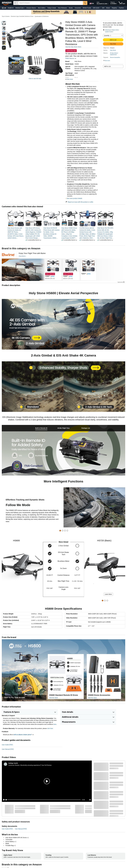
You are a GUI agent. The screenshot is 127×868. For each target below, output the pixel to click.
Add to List (107, 66)
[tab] (41, 428)
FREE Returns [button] (71, 58)
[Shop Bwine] (22, 256)
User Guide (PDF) (7, 745)
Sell (103, 8)
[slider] (43, 800)
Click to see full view (35, 79)
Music (108, 8)
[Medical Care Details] (25, 8)
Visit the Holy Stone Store (73, 47)
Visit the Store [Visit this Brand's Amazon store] (54, 698)
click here (50, 728)
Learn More (108, 594)
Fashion (121, 8)
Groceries (78, 8)
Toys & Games (6, 16)
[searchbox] (51, 3)
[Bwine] (8, 255)
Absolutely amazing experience (30, 765)
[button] (4, 8)
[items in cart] (122, 3)
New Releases (62, 8)
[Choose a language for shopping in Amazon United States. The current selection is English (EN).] (91, 3)
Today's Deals (52, 8)
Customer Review (14, 765)
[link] (16, 233)
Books (71, 8)
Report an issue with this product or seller (79, 202)
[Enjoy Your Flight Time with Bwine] (32, 253)
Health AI (11, 8)
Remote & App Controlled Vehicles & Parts (22, 16)
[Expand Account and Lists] (108, 4)
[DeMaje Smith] (13, 763)
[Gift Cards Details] (100, 8)
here (55, 724)
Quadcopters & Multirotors (42, 16)
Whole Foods (87, 8)
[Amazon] (7, 3)
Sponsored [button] (121, 282)
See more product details (74, 198)
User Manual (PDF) (8, 749)
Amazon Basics (31, 8)
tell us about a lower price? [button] (24, 735)
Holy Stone (113, 50)
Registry (114, 8)
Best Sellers (42, 8)
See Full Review (47, 765)
